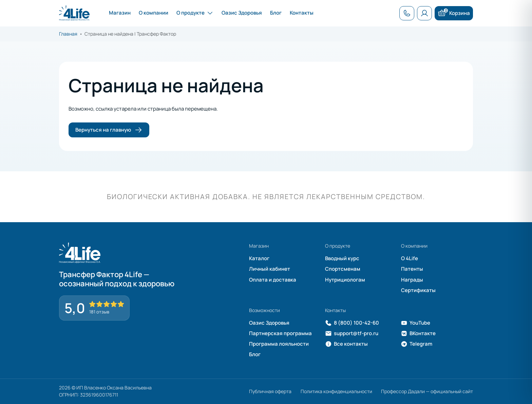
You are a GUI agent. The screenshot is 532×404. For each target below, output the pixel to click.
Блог (255, 354)
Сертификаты (418, 290)
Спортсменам (343, 269)
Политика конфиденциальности (336, 391)
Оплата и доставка (273, 280)
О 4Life (410, 258)
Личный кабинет (270, 269)
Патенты (412, 269)
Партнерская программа (280, 333)
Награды (412, 280)
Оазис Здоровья (269, 323)
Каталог (259, 258)
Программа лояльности (279, 344)
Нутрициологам (345, 280)
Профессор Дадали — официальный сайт (427, 391)
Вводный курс (342, 258)
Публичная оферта (270, 391)
